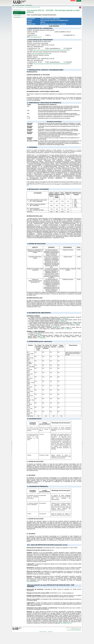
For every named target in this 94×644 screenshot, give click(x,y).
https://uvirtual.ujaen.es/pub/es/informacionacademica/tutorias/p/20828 (52, 50)
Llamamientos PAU (17, 17)
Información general (20, 5)
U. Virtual (79, 1)
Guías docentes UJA (17, 10)
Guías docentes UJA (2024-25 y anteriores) (19, 13)
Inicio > (14, 7)
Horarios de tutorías (17, 15)
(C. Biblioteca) (65, 318)
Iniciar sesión (73, 1)
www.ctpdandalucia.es (32, 581)
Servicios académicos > (20, 7)
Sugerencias (79, 630)
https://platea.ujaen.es (36, 37)
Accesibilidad (69, 630)
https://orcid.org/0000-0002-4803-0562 (41, 54)
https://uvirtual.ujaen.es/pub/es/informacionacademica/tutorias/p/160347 (52, 64)
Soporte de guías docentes (76, 629)
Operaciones (29, 5)
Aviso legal (74, 630)
